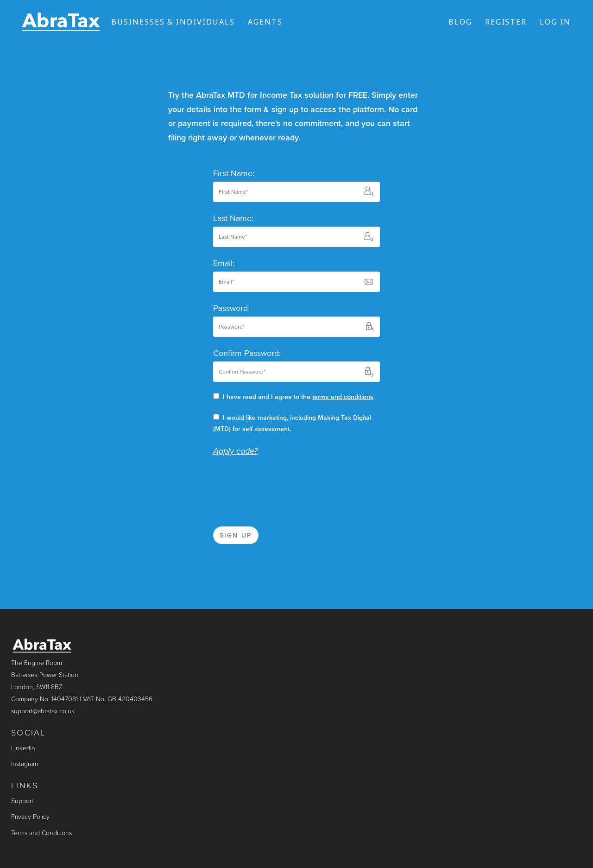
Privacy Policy (30, 817)
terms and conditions (343, 397)
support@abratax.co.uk (43, 711)
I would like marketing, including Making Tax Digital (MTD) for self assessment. (292, 423)
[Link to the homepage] (61, 22)
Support (22, 801)
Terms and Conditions (41, 833)
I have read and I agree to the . (294, 397)
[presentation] (284, 485)
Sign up (236, 535)
